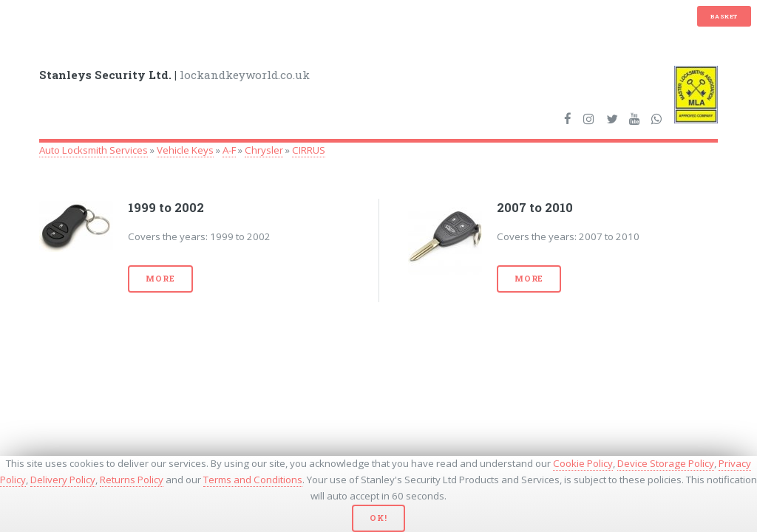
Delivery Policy (63, 480)
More (160, 279)
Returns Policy (132, 480)
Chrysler (264, 150)
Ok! (378, 518)
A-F (229, 150)
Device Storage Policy (666, 463)
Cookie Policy (583, 463)
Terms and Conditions (253, 480)
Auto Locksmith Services (94, 150)
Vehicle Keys (185, 150)
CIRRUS (309, 150)
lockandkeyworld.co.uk (174, 75)
